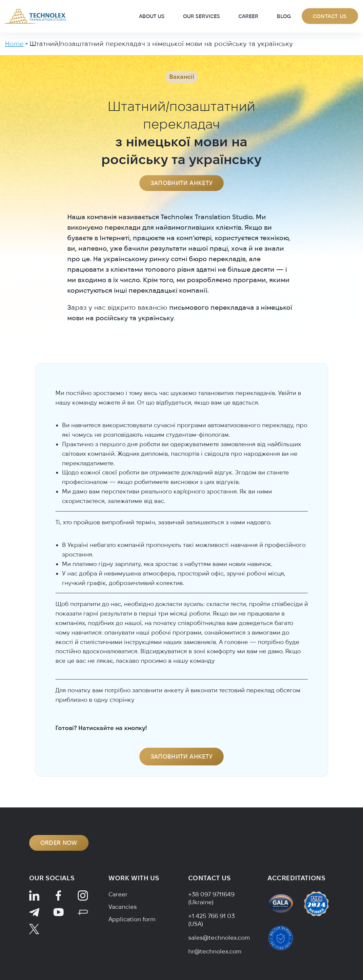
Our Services (202, 16)
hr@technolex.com (215, 951)
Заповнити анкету (182, 183)
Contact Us (330, 16)
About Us (152, 16)
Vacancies (123, 907)
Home (14, 43)
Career (248, 16)
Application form (132, 919)
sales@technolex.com (219, 938)
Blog (284, 16)
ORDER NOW (59, 843)
